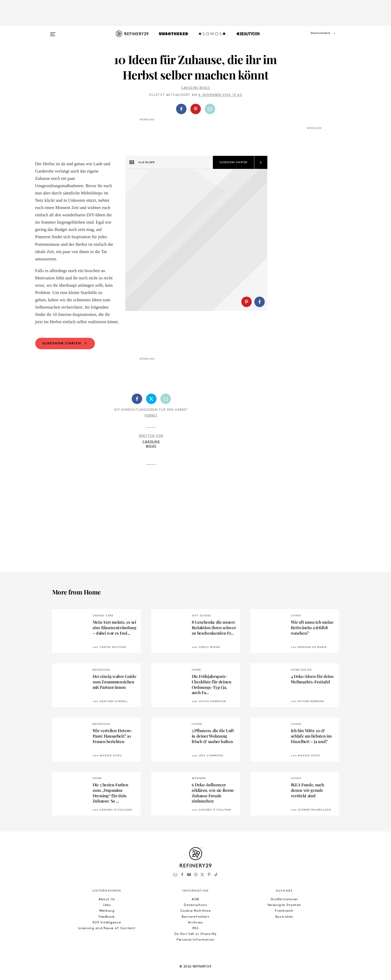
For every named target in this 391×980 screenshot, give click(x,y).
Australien (284, 930)
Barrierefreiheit (195, 930)
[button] (313, 38)
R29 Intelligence (107, 936)
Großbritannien (284, 913)
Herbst (151, 429)
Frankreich (284, 924)
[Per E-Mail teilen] (210, 109)
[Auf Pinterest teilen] (196, 109)
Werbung (107, 924)
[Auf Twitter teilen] (151, 412)
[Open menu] (53, 32)
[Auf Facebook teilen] (181, 109)
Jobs (107, 919)
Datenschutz (195, 919)
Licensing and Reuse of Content (107, 942)
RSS (196, 942)
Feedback (107, 930)
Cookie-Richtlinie (195, 924)
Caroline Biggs (195, 88)
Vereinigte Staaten (284, 919)
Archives (195, 936)
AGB (195, 913)
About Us (107, 913)
